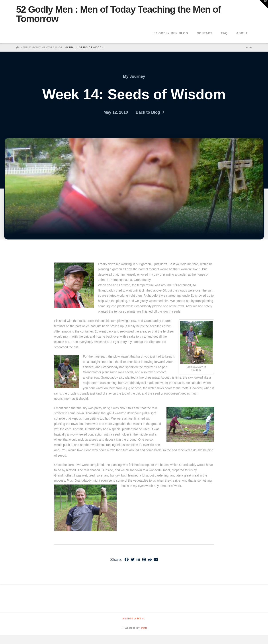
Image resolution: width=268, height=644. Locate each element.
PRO (144, 628)
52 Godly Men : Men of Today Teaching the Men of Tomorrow (118, 14)
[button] (264, 4)
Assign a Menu (134, 619)
